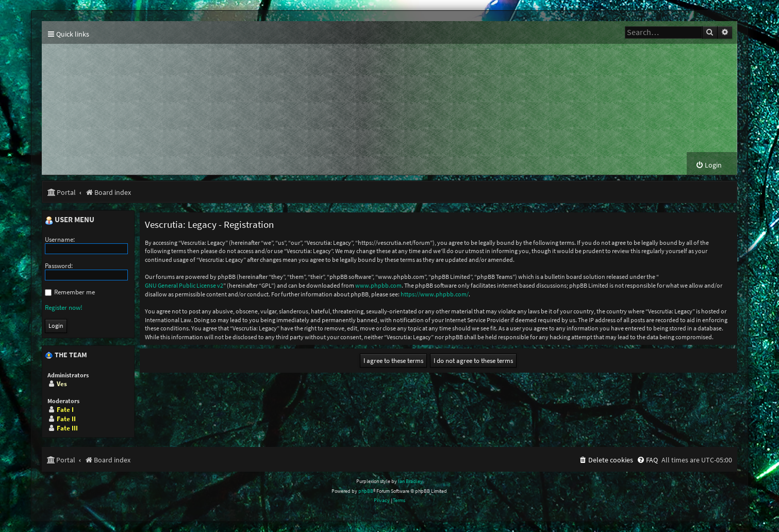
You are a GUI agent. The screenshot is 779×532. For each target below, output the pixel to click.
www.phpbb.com (378, 286)
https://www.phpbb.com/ (435, 295)
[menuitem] (709, 166)
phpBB (366, 492)
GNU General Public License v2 (184, 286)
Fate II (66, 419)
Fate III (67, 429)
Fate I (65, 410)
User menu (70, 221)
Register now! (64, 308)
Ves (62, 384)
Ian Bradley (410, 482)
